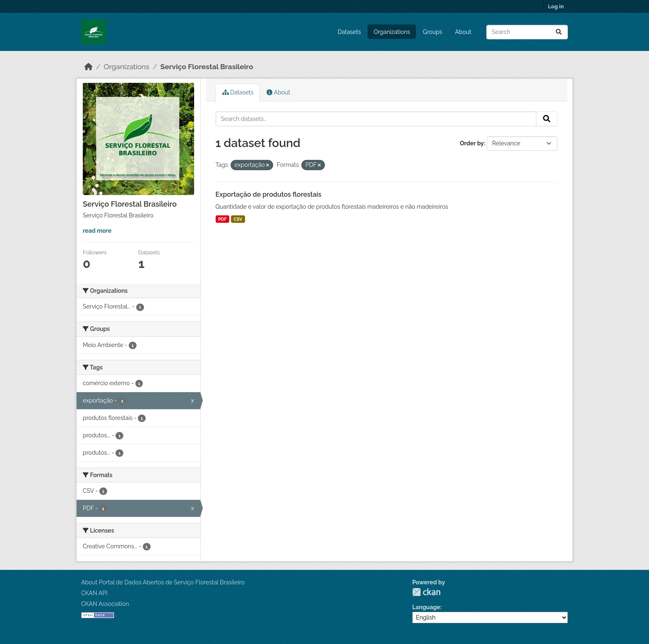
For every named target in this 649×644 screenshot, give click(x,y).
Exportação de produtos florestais (269, 194)
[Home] (89, 67)
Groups (433, 32)
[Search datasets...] (527, 32)
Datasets (349, 32)
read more (97, 231)
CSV (238, 219)
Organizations (392, 32)
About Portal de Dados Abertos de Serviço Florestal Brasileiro (163, 582)
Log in (556, 6)
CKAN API (94, 593)
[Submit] (559, 32)
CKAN (426, 592)
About (463, 32)
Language (426, 607)
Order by (472, 143)
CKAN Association (105, 604)
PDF (222, 219)
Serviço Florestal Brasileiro (207, 67)
